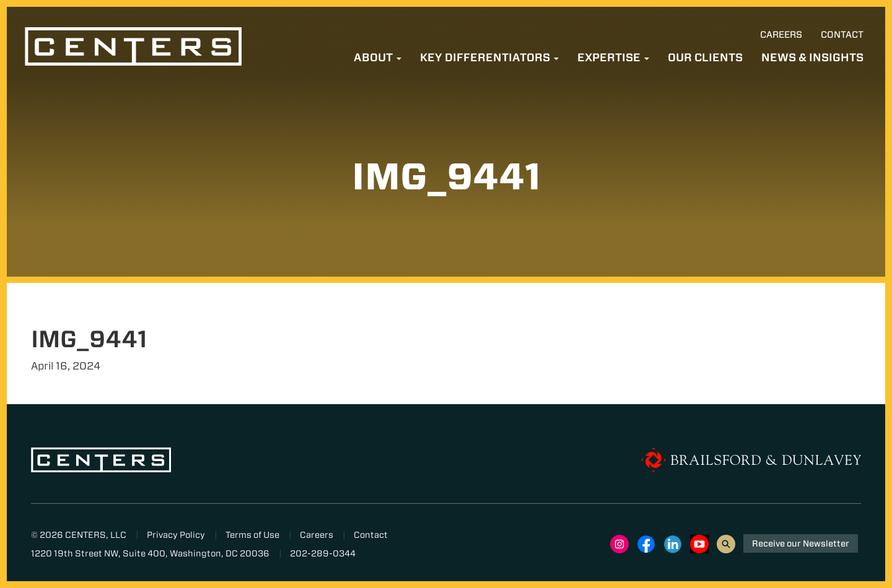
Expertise (613, 57)
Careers (781, 35)
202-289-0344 (323, 553)
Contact (842, 35)
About (378, 57)
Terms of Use (252, 535)
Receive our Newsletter (801, 543)
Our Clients (705, 57)
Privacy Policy (176, 535)
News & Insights (812, 57)
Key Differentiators (489, 57)
